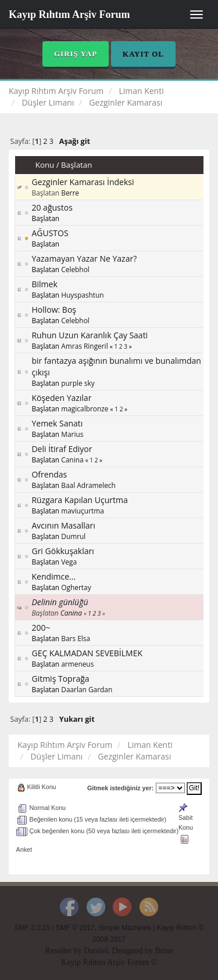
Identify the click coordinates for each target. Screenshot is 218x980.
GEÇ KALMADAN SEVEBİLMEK (87, 653)
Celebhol (75, 269)
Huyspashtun (82, 295)
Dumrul (73, 536)
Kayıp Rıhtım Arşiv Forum (69, 15)
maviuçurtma (83, 511)
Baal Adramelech (88, 485)
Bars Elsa (76, 638)
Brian (164, 951)
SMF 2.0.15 (32, 928)
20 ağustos (52, 207)
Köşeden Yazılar (61, 398)
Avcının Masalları (63, 525)
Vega (69, 562)
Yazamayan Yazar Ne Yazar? (84, 258)
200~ (41, 628)
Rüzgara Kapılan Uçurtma (79, 500)
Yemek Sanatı (57, 423)
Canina (72, 460)
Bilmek (44, 284)
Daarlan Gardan (87, 689)
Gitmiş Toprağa (60, 679)
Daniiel (96, 951)
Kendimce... (53, 576)
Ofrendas (49, 474)
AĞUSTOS (50, 233)
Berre (70, 193)
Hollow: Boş (54, 310)
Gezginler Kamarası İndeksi (83, 182)
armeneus (77, 664)
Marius (72, 434)
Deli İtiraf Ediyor (62, 449)
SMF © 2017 (75, 928)
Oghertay (76, 587)
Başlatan (76, 165)
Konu (45, 165)
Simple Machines (125, 928)
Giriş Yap (76, 54)
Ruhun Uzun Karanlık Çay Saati (90, 335)
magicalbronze (85, 408)
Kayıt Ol (143, 54)
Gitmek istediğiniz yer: (120, 788)
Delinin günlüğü (60, 602)
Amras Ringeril (84, 346)
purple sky (78, 383)
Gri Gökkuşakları (62, 551)
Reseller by (64, 951)
